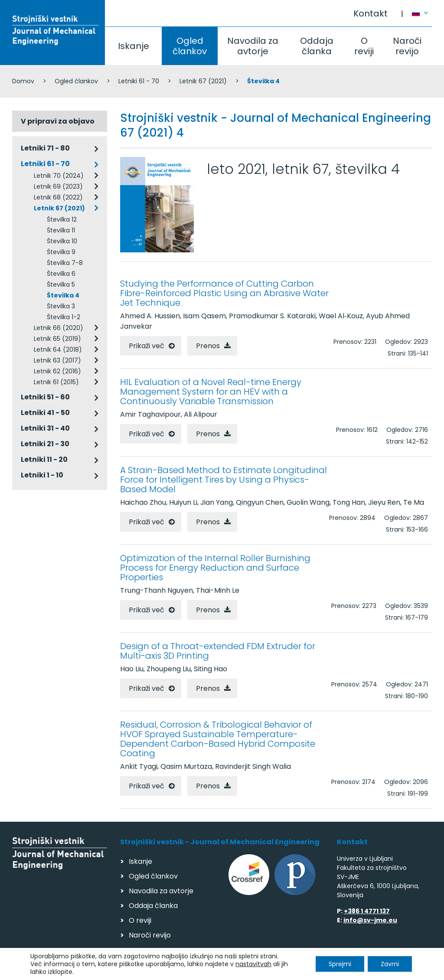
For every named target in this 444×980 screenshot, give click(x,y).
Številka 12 (62, 219)
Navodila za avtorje (253, 46)
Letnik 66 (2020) (59, 328)
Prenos (208, 346)
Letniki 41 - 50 (45, 413)
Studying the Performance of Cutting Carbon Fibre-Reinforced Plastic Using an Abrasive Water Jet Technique (224, 293)
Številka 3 (61, 306)
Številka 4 (63, 295)
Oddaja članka (317, 46)
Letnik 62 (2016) (57, 371)
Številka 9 (61, 252)
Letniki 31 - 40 (45, 428)
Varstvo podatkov (124, 969)
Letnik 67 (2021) (203, 81)
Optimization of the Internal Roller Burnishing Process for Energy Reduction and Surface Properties (215, 568)
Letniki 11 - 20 (44, 459)
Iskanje (134, 46)
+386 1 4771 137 (367, 911)
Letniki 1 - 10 (42, 475)
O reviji (364, 46)
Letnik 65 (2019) (57, 339)
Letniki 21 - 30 (45, 444)
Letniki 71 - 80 (45, 148)
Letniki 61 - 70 (139, 81)
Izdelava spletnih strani (373, 971)
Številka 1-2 (64, 317)
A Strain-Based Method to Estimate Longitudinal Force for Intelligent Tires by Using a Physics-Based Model (224, 480)
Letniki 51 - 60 (45, 397)
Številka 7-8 (65, 263)
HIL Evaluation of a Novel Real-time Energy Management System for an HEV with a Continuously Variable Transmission (211, 392)
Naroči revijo (407, 46)
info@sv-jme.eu (370, 920)
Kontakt (371, 13)
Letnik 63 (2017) (57, 360)
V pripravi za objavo (58, 121)
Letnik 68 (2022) (58, 197)
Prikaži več (147, 346)
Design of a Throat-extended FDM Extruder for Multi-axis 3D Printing (218, 651)
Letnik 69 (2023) (58, 186)
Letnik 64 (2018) (58, 350)
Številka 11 (61, 230)
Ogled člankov (190, 46)
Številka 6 (61, 274)
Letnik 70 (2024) (59, 176)
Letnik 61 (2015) (56, 382)
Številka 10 (62, 241)
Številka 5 (61, 284)
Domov (23, 81)
